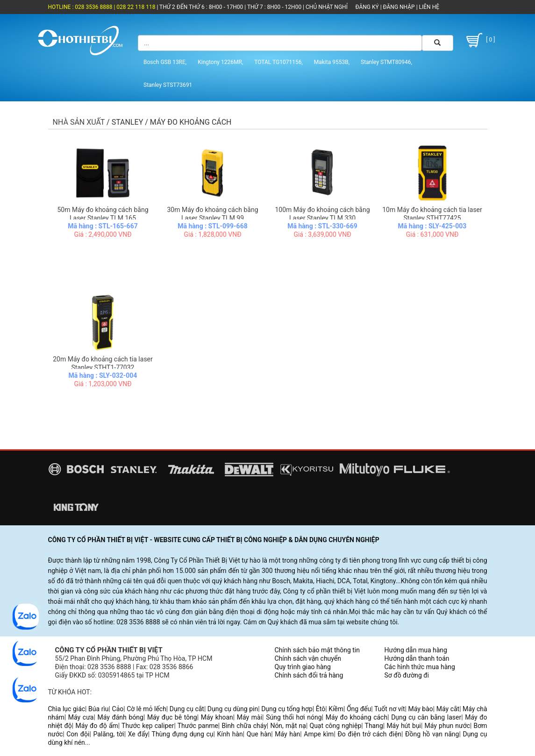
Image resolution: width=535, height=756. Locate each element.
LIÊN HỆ (428, 7)
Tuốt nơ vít (390, 709)
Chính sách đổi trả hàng (309, 675)
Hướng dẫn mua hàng (416, 650)
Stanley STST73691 (168, 85)
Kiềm (336, 709)
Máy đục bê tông (172, 717)
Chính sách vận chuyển (308, 658)
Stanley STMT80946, (386, 62)
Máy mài (250, 717)
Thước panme (198, 726)
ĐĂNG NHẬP (399, 7)
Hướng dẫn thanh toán (417, 658)
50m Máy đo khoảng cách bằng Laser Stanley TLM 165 (103, 214)
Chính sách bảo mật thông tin (317, 650)
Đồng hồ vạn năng (432, 734)
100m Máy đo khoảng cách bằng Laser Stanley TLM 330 (322, 214)
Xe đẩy (138, 734)
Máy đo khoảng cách (357, 717)
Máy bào (420, 709)
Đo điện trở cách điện (369, 734)
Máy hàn (287, 734)
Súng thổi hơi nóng (294, 717)
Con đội (78, 734)
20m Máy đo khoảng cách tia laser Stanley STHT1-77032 (103, 363)
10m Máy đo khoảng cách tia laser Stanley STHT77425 (432, 214)
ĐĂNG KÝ (367, 7)
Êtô (321, 709)
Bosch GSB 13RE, (165, 62)
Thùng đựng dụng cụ (183, 734)
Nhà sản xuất (79, 122)
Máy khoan (217, 717)
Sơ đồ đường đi (407, 675)
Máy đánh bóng (120, 717)
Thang (374, 726)
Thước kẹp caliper (148, 726)
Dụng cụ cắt (187, 709)
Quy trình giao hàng (303, 667)
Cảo (118, 709)
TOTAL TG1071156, (278, 62)
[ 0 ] (479, 40)
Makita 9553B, (332, 62)
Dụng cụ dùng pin (233, 709)
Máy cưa (81, 717)
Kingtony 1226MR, (220, 62)
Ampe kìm (319, 734)
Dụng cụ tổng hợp (287, 709)
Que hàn (259, 734)
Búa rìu (99, 709)
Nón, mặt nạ (288, 726)
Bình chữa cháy (244, 726)
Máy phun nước (447, 726)
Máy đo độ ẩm (96, 726)
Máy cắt (448, 709)
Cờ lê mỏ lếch (146, 709)
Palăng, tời (108, 734)
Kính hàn (230, 734)
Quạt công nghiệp (336, 726)
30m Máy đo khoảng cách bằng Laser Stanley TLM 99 (212, 214)
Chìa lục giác (67, 709)
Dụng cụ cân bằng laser (426, 717)
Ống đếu (359, 709)
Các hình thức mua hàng (420, 667)
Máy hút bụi (404, 726)
